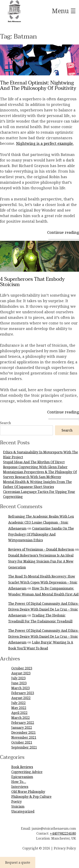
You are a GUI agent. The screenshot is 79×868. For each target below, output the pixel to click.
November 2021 (24, 737)
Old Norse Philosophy (28, 792)
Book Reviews (22, 767)
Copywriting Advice (27, 772)
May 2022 (19, 708)
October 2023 (22, 668)
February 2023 (23, 693)
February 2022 (23, 723)
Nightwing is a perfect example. (45, 143)
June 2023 (19, 683)
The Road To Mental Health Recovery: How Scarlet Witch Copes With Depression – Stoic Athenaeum (43, 582)
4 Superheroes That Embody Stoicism (32, 282)
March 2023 (21, 688)
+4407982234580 (63, 833)
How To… (19, 782)
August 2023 (21, 673)
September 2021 (24, 747)
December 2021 (23, 732)
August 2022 (21, 698)
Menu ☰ (64, 11)
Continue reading (63, 232)
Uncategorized (23, 811)
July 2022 (18, 703)
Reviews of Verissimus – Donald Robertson (41, 549)
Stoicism (18, 806)
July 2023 (18, 678)
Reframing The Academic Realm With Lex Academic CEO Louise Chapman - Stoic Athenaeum (41, 522)
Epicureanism (22, 777)
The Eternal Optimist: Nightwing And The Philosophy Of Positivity (38, 86)
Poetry (17, 801)
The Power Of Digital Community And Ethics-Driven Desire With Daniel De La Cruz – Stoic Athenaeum (44, 609)
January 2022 (22, 728)
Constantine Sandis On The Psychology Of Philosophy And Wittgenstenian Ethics (41, 534)
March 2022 (21, 718)
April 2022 (19, 713)
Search (5, 423)
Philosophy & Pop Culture (31, 797)
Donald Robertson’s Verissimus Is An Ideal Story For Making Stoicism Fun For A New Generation (41, 561)
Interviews (20, 787)
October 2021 (22, 742)
